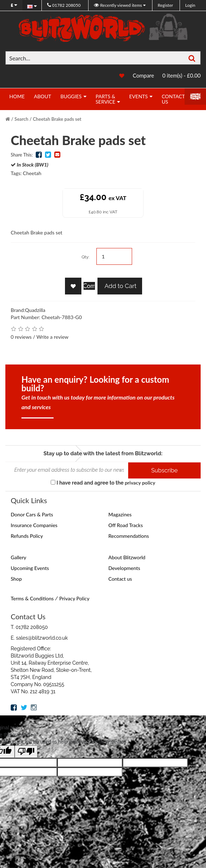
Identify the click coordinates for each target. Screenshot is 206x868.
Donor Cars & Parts (32, 514)
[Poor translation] (26, 752)
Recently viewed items (118, 5)
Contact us (120, 579)
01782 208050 (64, 5)
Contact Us (173, 99)
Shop (16, 579)
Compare (144, 75)
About (42, 96)
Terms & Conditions (32, 598)
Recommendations (129, 536)
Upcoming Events (30, 568)
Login (190, 5)
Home (17, 96)
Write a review (52, 337)
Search (22, 119)
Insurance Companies (34, 525)
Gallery (18, 557)
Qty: (85, 257)
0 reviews (21, 337)
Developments (124, 568)
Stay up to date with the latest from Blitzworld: (103, 453)
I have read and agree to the (103, 483)
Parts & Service (105, 99)
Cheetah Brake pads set (57, 119)
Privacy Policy (74, 598)
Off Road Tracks (126, 525)
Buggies (71, 96)
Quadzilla (35, 310)
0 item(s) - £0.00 (182, 75)
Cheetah (32, 173)
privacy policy (140, 483)
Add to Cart (120, 286)
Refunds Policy (27, 536)
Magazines (120, 514)
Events (139, 96)
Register (165, 5)
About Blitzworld (127, 557)
